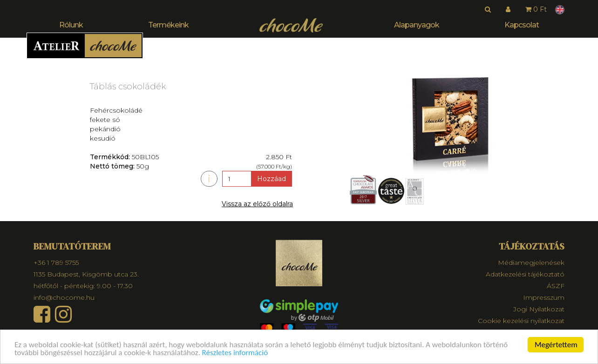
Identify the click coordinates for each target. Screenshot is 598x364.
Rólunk (71, 25)
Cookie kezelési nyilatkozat (521, 321)
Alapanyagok (417, 25)
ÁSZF (556, 286)
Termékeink (168, 25)
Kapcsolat (522, 25)
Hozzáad (272, 179)
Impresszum (544, 297)
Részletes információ (235, 353)
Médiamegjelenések (531, 263)
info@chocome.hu (64, 297)
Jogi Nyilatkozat (539, 309)
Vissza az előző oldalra (257, 204)
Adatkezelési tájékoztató (525, 274)
